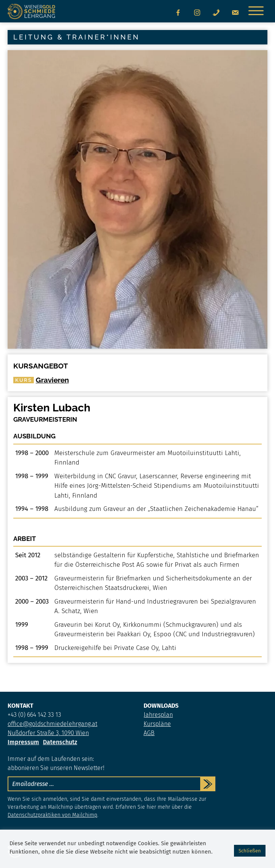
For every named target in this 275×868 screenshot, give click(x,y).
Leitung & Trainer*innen (77, 37)
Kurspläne (157, 724)
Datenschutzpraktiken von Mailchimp (52, 815)
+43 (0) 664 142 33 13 (34, 715)
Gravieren (41, 380)
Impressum (23, 742)
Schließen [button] (250, 851)
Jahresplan (158, 715)
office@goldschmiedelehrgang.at (52, 724)
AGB (149, 733)
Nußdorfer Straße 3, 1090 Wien (48, 733)
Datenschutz (60, 742)
